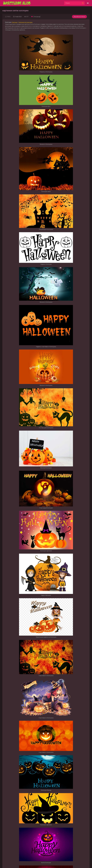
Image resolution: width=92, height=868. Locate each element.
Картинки (15, 22)
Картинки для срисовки (25, 22)
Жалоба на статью (79, 17)
